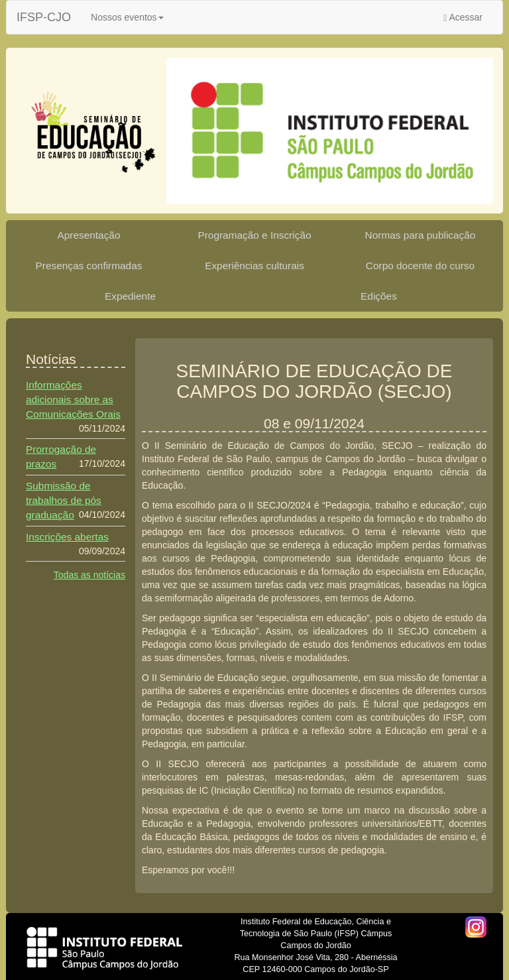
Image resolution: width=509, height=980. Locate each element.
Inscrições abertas (67, 537)
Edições (379, 296)
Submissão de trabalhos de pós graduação (64, 500)
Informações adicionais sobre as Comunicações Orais (73, 399)
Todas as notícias (89, 575)
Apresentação (89, 235)
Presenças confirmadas (89, 266)
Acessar (463, 18)
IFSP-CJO (44, 17)
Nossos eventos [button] (127, 17)
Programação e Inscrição (254, 235)
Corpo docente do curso (420, 266)
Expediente (130, 296)
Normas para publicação (421, 235)
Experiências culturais (254, 266)
